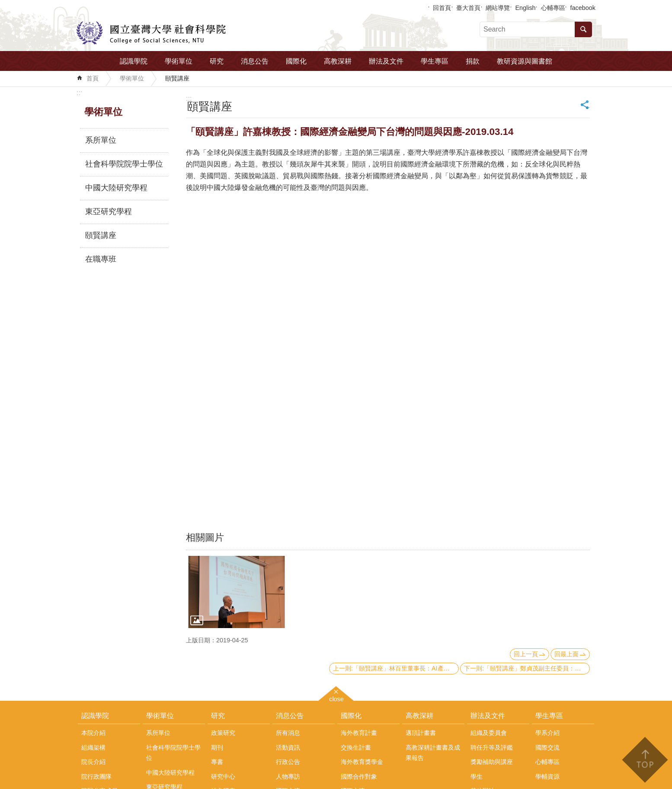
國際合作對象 (359, 776)
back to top (645, 760)
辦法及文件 (386, 61)
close (336, 698)
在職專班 (101, 259)
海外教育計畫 (359, 733)
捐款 (473, 61)
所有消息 (288, 733)
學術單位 (179, 61)
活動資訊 (288, 747)
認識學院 (134, 61)
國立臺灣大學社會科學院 (151, 33)
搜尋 (583, 29)
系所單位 (101, 140)
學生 (477, 776)
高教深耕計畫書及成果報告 (433, 753)
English (525, 8)
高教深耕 (338, 61)
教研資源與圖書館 (525, 61)
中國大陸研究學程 (116, 188)
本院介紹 (93, 733)
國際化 (296, 61)
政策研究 (223, 733)
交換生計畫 (356, 747)
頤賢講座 (177, 78)
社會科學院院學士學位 (124, 164)
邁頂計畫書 (421, 733)
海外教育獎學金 (362, 762)
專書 (217, 762)
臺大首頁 (468, 8)
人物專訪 (288, 776)
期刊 (217, 747)
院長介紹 (93, 762)
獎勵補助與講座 (492, 762)
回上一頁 (526, 654)
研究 (217, 61)
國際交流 (547, 747)
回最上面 (566, 654)
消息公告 (255, 61)
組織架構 (93, 747)
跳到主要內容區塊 (5, 5)
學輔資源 (547, 776)
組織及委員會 (489, 733)
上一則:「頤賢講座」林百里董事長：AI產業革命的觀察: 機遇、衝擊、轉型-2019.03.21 (396, 668)
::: (79, 93)
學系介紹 (547, 733)
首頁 (93, 78)
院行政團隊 (96, 776)
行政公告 (288, 762)
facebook (583, 8)
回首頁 (442, 8)
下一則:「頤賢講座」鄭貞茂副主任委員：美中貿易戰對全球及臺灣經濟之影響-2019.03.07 (527, 668)
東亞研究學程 (109, 212)
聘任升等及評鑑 (492, 747)
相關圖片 (205, 537)
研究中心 (223, 776)
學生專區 (435, 61)
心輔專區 (553, 8)
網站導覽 (498, 8)
